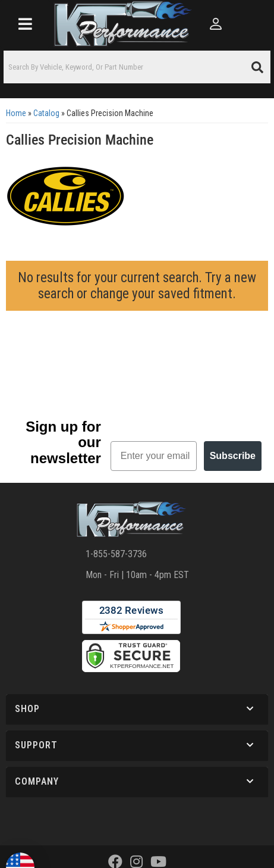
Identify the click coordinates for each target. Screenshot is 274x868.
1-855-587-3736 (116, 554)
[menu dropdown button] (25, 24)
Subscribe (233, 456)
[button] (137, 67)
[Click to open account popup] (216, 24)
